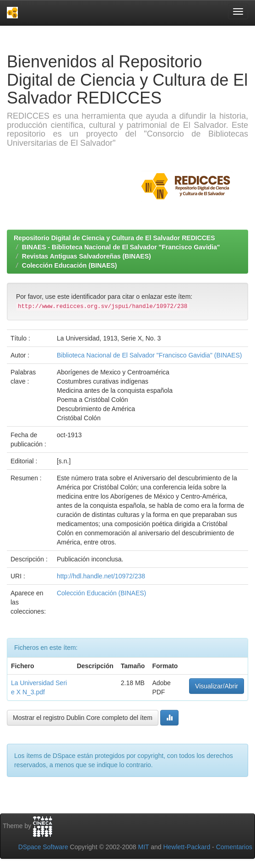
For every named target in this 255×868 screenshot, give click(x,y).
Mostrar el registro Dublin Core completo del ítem (83, 718)
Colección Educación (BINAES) (70, 265)
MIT (143, 847)
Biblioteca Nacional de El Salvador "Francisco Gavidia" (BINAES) (149, 355)
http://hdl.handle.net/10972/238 (101, 576)
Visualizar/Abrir (217, 686)
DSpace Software (43, 847)
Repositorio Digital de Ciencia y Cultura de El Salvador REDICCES (114, 238)
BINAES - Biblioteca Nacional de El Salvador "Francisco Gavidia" (121, 247)
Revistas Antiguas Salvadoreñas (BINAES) (87, 256)
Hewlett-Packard (187, 847)
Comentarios (234, 847)
